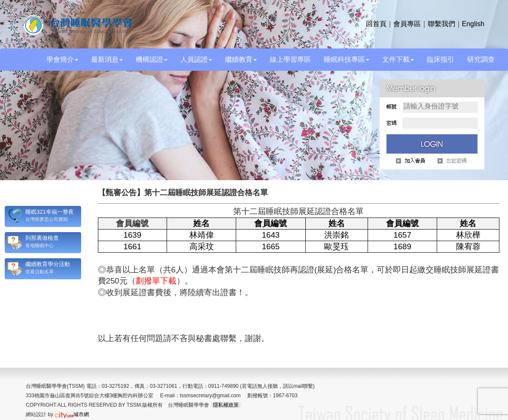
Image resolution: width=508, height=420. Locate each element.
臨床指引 (441, 59)
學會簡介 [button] (62, 59)
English (473, 24)
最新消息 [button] (107, 59)
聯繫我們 (441, 24)
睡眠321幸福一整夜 (50, 212)
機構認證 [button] (152, 59)
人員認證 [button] (196, 59)
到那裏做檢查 (42, 238)
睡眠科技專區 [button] (347, 59)
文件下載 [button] (398, 59)
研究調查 (481, 59)
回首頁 (376, 24)
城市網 (72, 414)
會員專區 (407, 24)
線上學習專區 (290, 59)
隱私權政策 (226, 405)
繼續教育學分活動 (48, 264)
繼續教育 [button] (241, 59)
